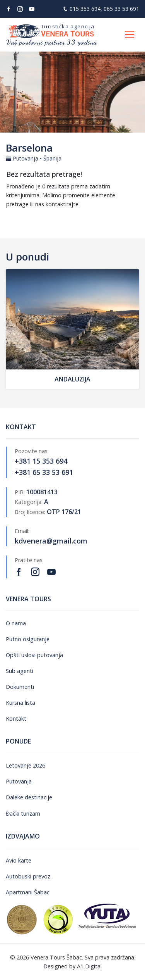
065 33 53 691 (121, 9)
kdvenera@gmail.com (51, 541)
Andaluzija (72, 379)
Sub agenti (20, 671)
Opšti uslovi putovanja (34, 655)
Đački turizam (23, 814)
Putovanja (19, 781)
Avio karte (19, 860)
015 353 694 (85, 9)
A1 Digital (89, 966)
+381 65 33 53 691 (44, 472)
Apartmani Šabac (28, 892)
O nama (16, 623)
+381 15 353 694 (41, 461)
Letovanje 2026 (26, 765)
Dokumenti (20, 687)
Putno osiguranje (28, 639)
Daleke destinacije (29, 797)
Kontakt (16, 719)
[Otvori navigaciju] (130, 35)
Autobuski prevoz (28, 876)
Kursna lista (20, 703)
